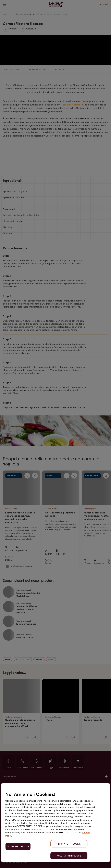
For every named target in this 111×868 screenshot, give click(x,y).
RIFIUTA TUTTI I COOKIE (69, 844)
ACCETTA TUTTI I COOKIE (69, 856)
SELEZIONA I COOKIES (18, 846)
